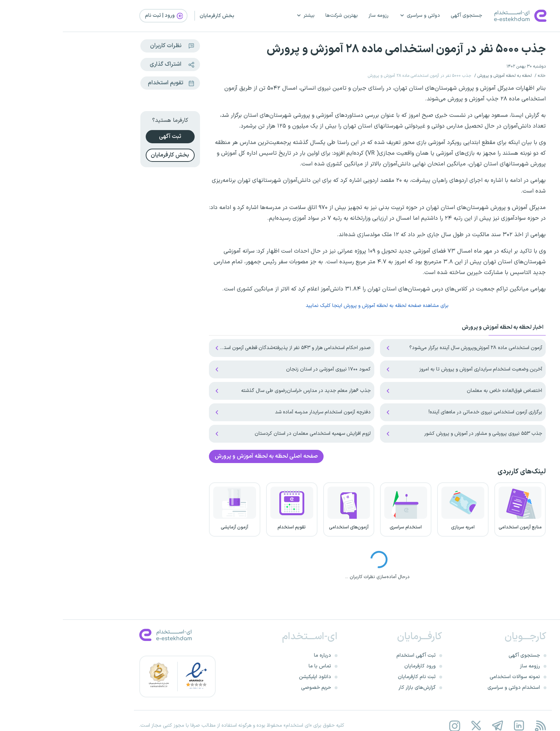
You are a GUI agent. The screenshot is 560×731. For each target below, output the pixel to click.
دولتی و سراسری (357, 16)
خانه (479, 76)
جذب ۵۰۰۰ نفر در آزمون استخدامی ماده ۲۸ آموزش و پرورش (343, 49)
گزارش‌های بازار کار (354, 688)
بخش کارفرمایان (154, 16)
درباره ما (260, 655)
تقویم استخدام (110, 83)
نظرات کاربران (111, 46)
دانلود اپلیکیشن (252, 677)
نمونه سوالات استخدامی (452, 677)
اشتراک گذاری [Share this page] (111, 64)
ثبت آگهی (107, 136)
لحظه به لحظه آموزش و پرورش (442, 76)
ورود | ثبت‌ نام (102, 16)
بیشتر (242, 16)
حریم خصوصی (253, 688)
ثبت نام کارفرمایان (354, 677)
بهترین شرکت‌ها (279, 16)
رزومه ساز (316, 16)
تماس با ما (257, 666)
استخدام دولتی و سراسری (451, 688)
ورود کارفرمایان (357, 666)
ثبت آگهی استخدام (353, 655)
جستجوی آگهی (404, 16)
